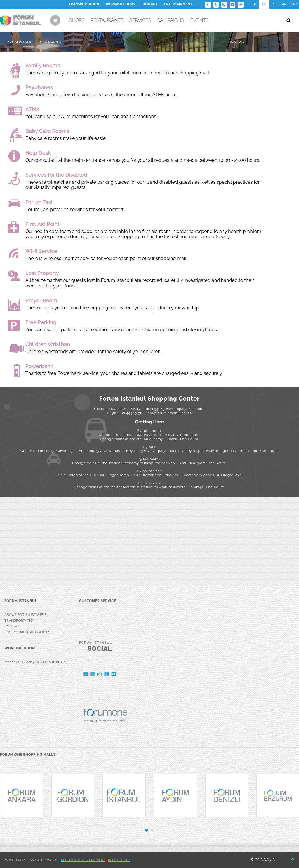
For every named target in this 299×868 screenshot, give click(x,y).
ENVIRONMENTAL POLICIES (27, 632)
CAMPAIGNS (170, 20)
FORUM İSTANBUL (21, 42)
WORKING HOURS (120, 4)
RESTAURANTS (107, 20)
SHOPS (77, 20)
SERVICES (140, 20)
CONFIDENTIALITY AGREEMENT (83, 860)
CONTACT (150, 4)
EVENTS (199, 20)
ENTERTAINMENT (178, 4)
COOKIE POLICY (119, 860)
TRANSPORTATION (84, 4)
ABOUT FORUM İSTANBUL (26, 615)
